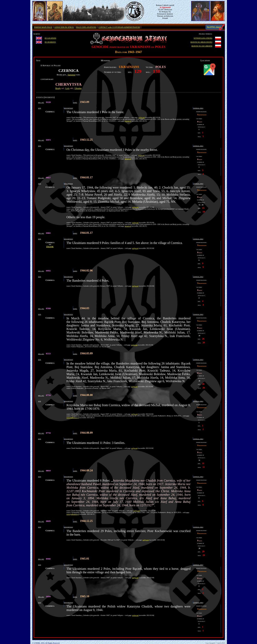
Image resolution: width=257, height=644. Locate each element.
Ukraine (78, 88)
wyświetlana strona (203, 38)
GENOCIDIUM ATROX (64, 27)
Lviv (68, 88)
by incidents (50, 42)
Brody (58, 88)
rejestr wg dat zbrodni (202, 46)
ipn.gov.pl (128, 121)
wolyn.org (141, 118)
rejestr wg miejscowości (201, 42)
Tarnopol (71, 75)
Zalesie (50, 246)
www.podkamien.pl (73, 418)
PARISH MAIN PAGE (43, 27)
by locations (50, 38)
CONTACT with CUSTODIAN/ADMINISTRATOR (119, 27)
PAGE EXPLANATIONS (86, 27)
